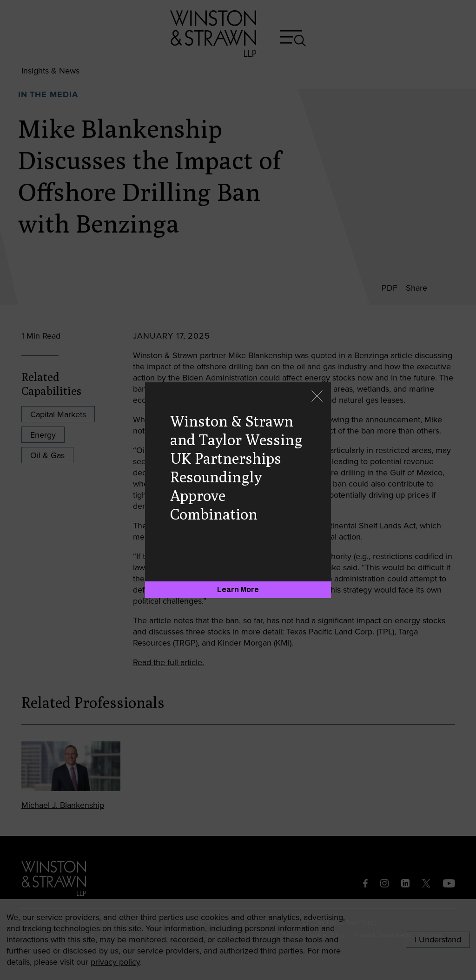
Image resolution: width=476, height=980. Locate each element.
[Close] (317, 397)
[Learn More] (238, 590)
